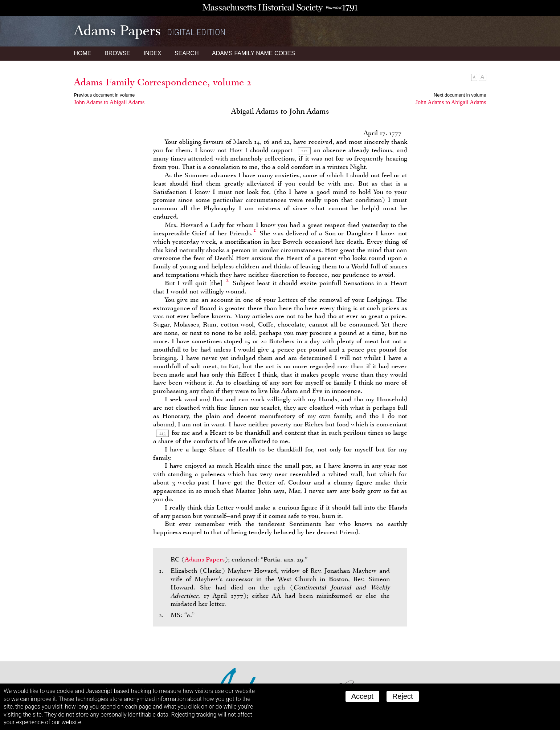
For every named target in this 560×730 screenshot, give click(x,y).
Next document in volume (460, 95)
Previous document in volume (105, 95)
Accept (362, 696)
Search (187, 53)
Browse (117, 53)
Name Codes (254, 53)
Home (83, 53)
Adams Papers (205, 559)
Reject (403, 696)
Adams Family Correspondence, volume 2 (163, 82)
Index (153, 53)
